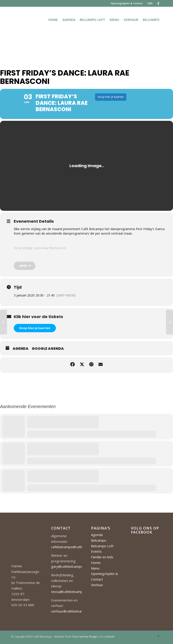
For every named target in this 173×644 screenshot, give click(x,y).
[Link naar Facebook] (158, 3)
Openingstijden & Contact (127, 3)
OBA (150, 3)
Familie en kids (102, 558)
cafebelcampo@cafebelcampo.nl (76, 548)
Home (96, 564)
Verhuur (97, 586)
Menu (95, 569)
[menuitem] (127, 3)
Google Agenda (48, 350)
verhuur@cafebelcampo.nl (71, 613)
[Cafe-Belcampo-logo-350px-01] (12, 20)
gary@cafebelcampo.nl (69, 568)
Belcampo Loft (102, 547)
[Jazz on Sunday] (170, 322)
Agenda (20, 350)
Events (96, 553)
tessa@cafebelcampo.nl (69, 593)
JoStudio (110, 638)
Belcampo (99, 541)
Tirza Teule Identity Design (81, 638)
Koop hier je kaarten (35, 329)
